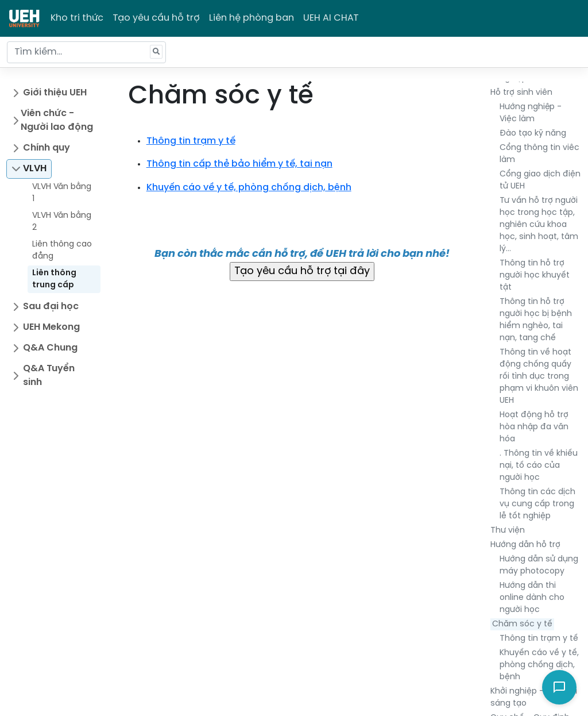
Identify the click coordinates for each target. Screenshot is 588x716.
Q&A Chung (50, 348)
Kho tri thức (77, 18)
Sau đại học (51, 307)
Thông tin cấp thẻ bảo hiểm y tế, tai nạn (239, 164)
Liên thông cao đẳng (62, 251)
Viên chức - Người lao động (57, 120)
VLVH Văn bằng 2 (62, 222)
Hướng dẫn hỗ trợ (525, 545)
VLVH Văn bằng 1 (62, 193)
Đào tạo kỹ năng (533, 134)
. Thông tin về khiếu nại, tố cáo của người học (539, 466)
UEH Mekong (51, 327)
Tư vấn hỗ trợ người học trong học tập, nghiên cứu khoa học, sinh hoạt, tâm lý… (539, 225)
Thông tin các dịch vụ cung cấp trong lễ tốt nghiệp (537, 504)
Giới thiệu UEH (55, 93)
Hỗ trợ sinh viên (521, 93)
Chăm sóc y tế (522, 624)
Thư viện (508, 531)
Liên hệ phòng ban (252, 18)
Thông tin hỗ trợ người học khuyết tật (535, 276)
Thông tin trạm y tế (539, 639)
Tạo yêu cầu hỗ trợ (156, 18)
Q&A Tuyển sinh (49, 376)
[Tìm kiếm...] (86, 52)
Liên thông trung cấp (54, 279)
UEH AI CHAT (331, 18)
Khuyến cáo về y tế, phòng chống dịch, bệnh (539, 665)
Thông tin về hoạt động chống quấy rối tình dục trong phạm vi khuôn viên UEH (539, 377)
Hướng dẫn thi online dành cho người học (532, 598)
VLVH (35, 169)
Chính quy (47, 148)
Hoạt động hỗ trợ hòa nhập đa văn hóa (534, 427)
